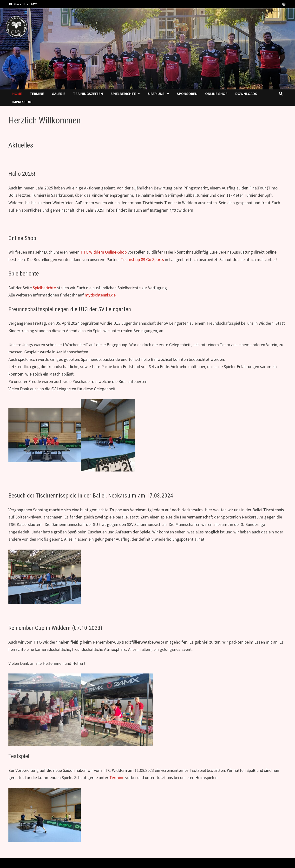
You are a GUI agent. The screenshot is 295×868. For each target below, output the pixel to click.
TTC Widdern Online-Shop (104, 252)
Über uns (156, 94)
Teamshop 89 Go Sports (142, 259)
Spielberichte (123, 94)
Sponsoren (187, 94)
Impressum (22, 102)
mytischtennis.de (100, 295)
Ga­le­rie (59, 94)
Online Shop (216, 94)
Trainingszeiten (88, 94)
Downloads (246, 94)
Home (17, 94)
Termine (37, 94)
